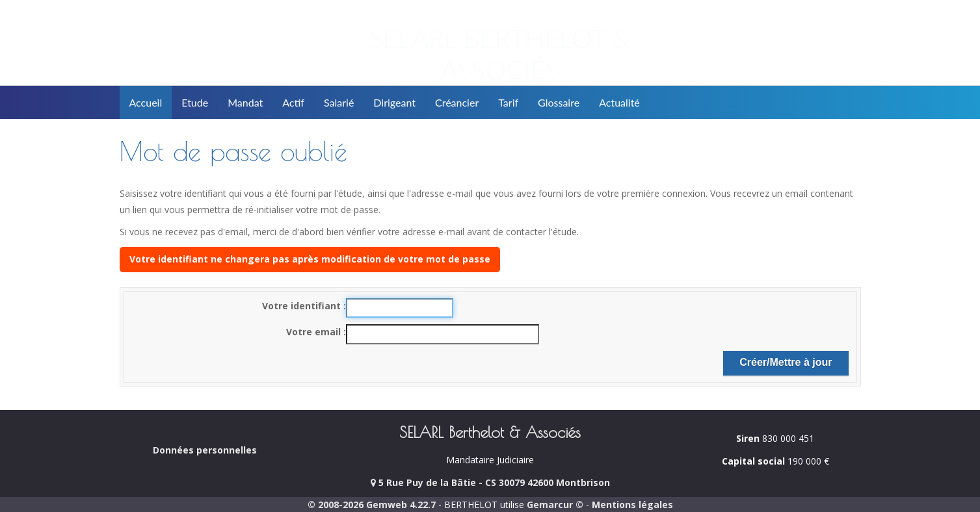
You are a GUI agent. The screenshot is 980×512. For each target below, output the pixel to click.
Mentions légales (632, 505)
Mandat (245, 102)
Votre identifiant (303, 306)
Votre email (315, 332)
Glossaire (559, 102)
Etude (195, 102)
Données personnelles (205, 450)
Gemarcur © (555, 505)
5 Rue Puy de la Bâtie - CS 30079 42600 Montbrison (490, 482)
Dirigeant (394, 102)
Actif (293, 102)
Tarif (508, 102)
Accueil (146, 102)
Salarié (339, 102)
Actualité (619, 102)
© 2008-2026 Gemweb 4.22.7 (372, 505)
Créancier (457, 102)
